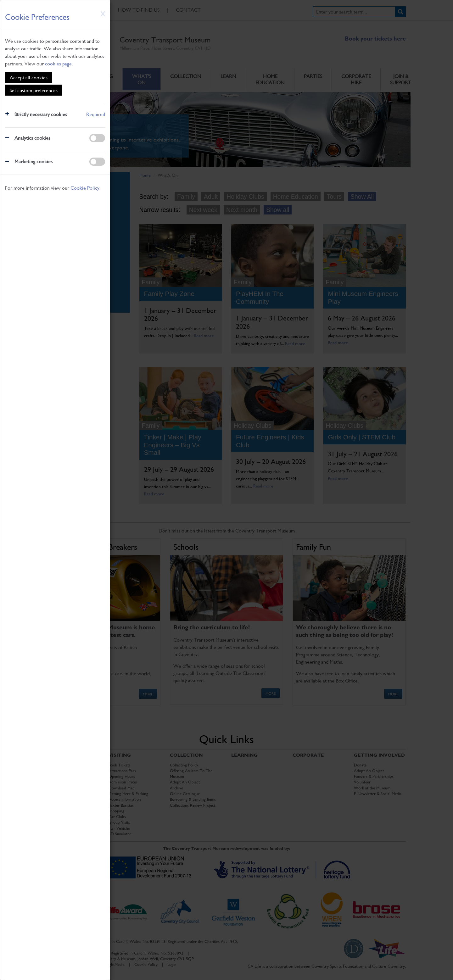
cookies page (58, 63)
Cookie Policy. (86, 188)
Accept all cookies (29, 77)
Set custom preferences (34, 90)
